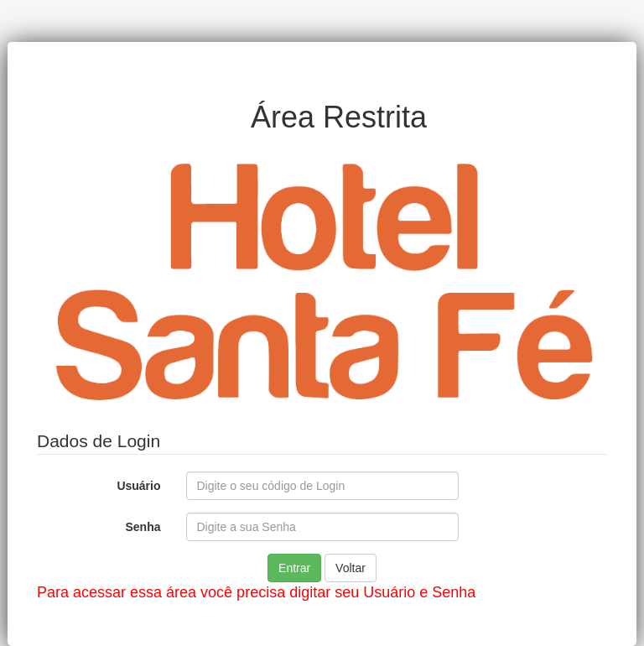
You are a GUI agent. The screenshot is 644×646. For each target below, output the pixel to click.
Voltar (351, 568)
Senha (143, 527)
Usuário (138, 486)
